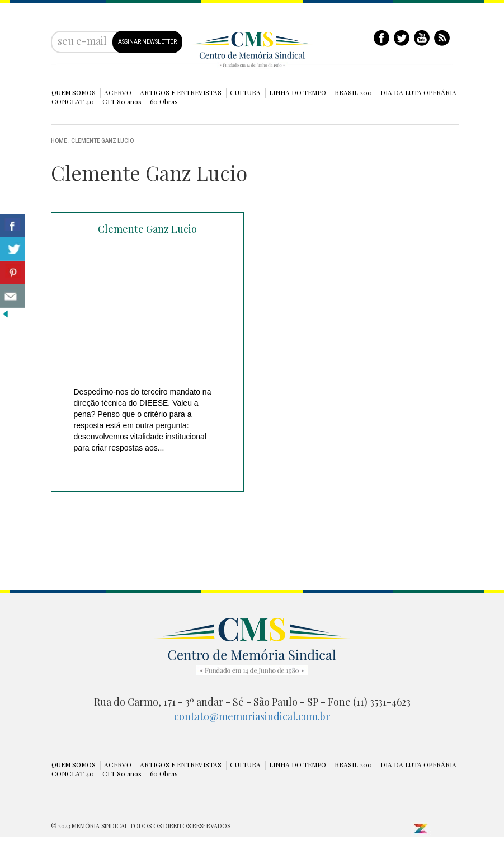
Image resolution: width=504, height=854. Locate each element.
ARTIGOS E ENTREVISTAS (181, 92)
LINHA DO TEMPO (298, 92)
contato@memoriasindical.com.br (252, 716)
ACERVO (118, 92)
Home (59, 141)
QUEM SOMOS (74, 92)
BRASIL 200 (353, 92)
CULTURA (245, 92)
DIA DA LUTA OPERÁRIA (418, 92)
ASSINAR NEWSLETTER (147, 42)
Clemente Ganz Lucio (102, 141)
